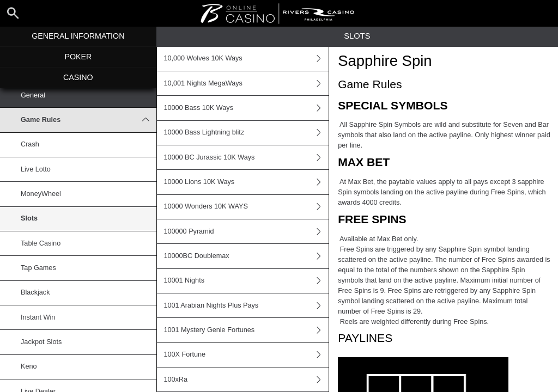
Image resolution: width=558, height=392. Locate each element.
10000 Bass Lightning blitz (246, 133)
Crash (30, 144)
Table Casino (41, 243)
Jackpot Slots (41, 342)
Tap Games (38, 268)
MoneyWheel (41, 194)
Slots (29, 218)
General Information (78, 36)
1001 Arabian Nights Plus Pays (246, 305)
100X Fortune (246, 355)
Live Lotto (36, 169)
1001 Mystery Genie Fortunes (246, 330)
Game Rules (89, 120)
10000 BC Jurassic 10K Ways (246, 157)
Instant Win (38, 317)
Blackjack (35, 292)
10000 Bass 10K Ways (246, 108)
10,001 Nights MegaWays (246, 83)
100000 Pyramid (246, 231)
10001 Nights (246, 281)
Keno (29, 366)
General (33, 95)
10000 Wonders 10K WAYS (246, 207)
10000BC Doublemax (246, 256)
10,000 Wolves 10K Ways (246, 59)
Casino (78, 77)
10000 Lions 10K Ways (246, 182)
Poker (78, 57)
